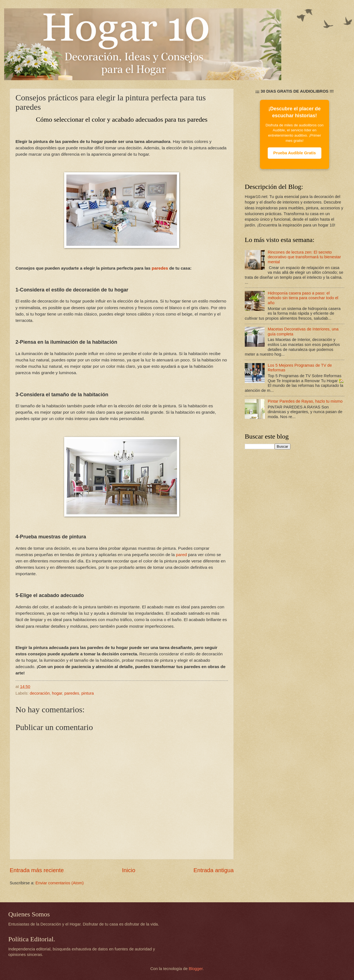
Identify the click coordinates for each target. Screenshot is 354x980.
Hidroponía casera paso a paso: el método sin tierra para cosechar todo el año (303, 298)
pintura (88, 693)
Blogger (196, 969)
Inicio (129, 870)
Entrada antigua (214, 870)
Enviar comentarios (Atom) (59, 883)
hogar (57, 693)
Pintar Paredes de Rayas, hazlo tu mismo (305, 401)
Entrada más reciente (37, 870)
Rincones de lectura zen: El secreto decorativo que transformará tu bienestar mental (304, 257)
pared (181, 555)
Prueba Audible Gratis (295, 153)
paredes (160, 268)
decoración (40, 693)
